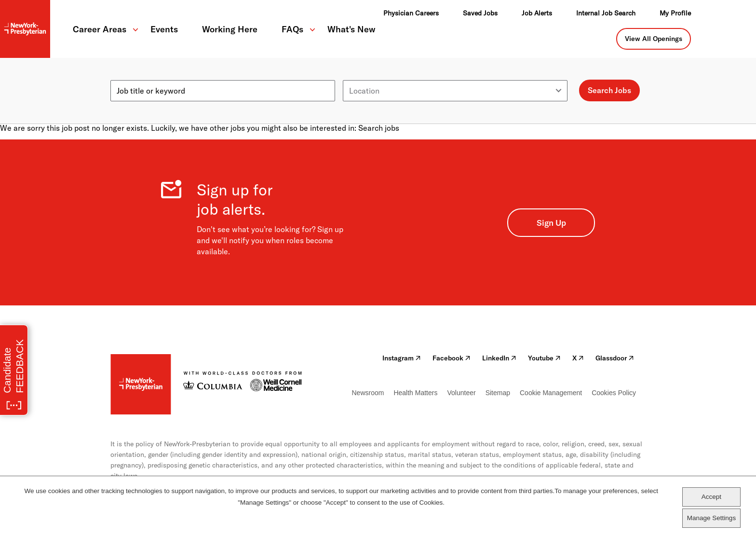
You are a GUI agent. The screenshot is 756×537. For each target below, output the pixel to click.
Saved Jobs (480, 13)
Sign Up (551, 223)
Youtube (544, 358)
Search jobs (379, 128)
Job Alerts (537, 13)
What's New (351, 29)
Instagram (402, 358)
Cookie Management (551, 393)
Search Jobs (609, 90)
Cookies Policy (614, 393)
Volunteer (461, 393)
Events (164, 29)
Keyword (126, 76)
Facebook (452, 358)
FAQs (292, 29)
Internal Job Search (606, 13)
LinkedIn (499, 358)
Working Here (230, 29)
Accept (711, 497)
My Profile (675, 13)
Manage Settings (711, 518)
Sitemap (498, 393)
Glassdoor (615, 358)
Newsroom (368, 393)
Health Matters (415, 393)
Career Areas (100, 29)
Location (358, 76)
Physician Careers (411, 13)
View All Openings (654, 39)
